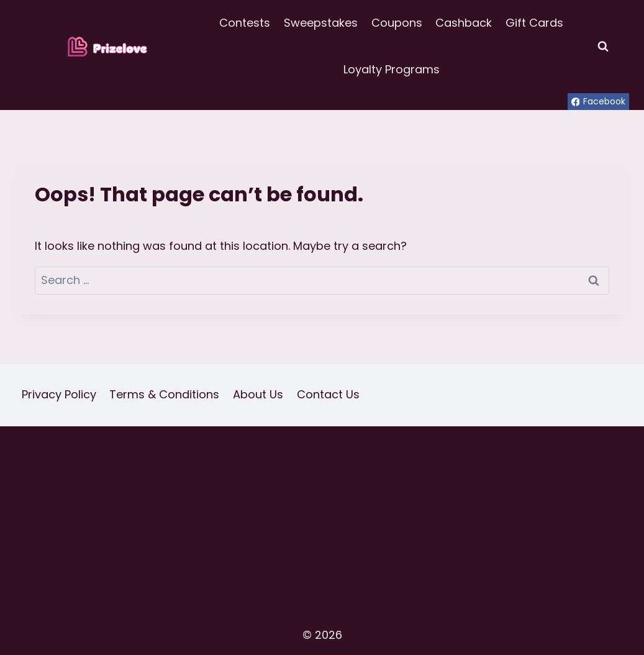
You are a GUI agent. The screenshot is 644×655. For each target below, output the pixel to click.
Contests (245, 23)
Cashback (464, 23)
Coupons (397, 23)
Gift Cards (534, 23)
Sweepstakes (321, 23)
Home (265, 528)
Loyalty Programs (392, 69)
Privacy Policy (59, 394)
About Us (258, 394)
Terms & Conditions (164, 394)
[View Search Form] (603, 47)
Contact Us (328, 394)
